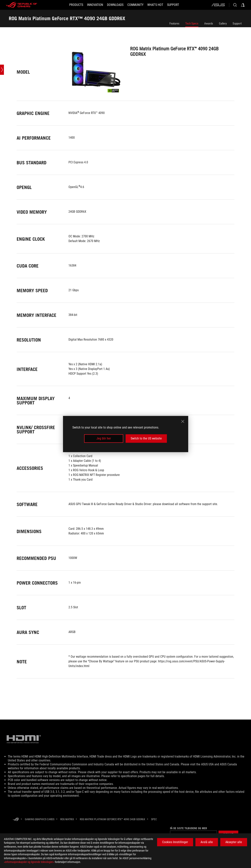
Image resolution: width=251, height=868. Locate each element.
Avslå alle (207, 842)
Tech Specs (192, 24)
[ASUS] (218, 5)
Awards (209, 24)
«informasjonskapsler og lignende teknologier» (29, 862)
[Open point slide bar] (2, 70)
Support (237, 24)
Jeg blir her (104, 438)
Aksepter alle (234, 842)
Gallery (223, 24)
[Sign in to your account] (243, 5)
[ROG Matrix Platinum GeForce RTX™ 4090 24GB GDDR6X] (112, 819)
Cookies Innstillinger (175, 842)
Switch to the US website (146, 438)
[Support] (173, 5)
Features (174, 24)
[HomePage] (16, 820)
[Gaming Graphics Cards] (40, 819)
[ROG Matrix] (67, 819)
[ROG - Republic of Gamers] (22, 5)
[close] (183, 421)
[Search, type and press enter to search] (235, 5)
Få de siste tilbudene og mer (188, 828)
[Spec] (154, 819)
